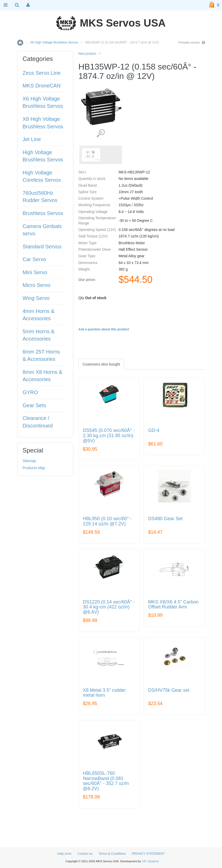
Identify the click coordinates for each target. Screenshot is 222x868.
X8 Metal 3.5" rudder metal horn (104, 693)
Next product (90, 54)
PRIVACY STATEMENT (148, 854)
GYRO (30, 392)
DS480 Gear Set (165, 519)
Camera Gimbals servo (42, 230)
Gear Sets (34, 405)
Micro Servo (37, 285)
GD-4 (154, 430)
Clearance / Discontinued (38, 422)
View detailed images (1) (101, 133)
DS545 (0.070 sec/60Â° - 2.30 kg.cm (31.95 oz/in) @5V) (109, 436)
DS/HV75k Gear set (169, 690)
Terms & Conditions (112, 854)
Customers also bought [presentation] (101, 364)
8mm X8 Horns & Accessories (43, 376)
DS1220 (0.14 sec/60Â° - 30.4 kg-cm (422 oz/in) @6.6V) (109, 607)
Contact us (85, 854)
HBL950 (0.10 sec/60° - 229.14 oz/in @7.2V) (107, 521)
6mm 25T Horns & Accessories (41, 356)
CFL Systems (150, 861)
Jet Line (32, 139)
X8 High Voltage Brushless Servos (43, 123)
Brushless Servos (43, 213)
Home (20, 43)
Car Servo (34, 259)
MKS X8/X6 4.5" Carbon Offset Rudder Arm (173, 605)
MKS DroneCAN (42, 86)
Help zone (64, 854)
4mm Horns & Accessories (39, 315)
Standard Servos (42, 247)
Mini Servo (35, 272)
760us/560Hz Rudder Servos (40, 197)
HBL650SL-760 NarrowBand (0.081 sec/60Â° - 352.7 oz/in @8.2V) (106, 781)
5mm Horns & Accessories (39, 335)
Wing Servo (36, 298)
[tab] (101, 364)
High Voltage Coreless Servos (42, 176)
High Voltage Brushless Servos (43, 156)
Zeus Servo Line (42, 73)
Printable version (189, 42)
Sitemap (29, 461)
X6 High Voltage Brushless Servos (54, 42)
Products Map (34, 468)
